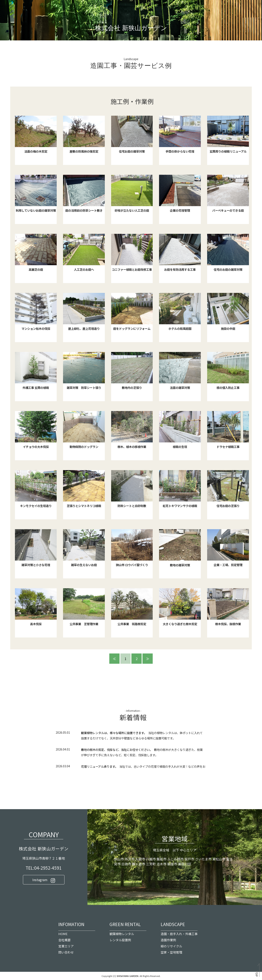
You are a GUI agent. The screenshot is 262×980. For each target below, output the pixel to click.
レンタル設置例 (120, 940)
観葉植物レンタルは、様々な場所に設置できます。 (113, 733)
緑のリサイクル (171, 946)
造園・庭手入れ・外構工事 (179, 934)
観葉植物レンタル (122, 934)
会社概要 (64, 940)
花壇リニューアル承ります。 (99, 767)
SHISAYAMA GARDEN (128, 976)
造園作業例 (168, 940)
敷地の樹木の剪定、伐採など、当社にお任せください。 (116, 750)
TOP (257, 974)
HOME (63, 934)
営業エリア (66, 946)
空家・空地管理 (171, 952)
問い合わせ (66, 952)
